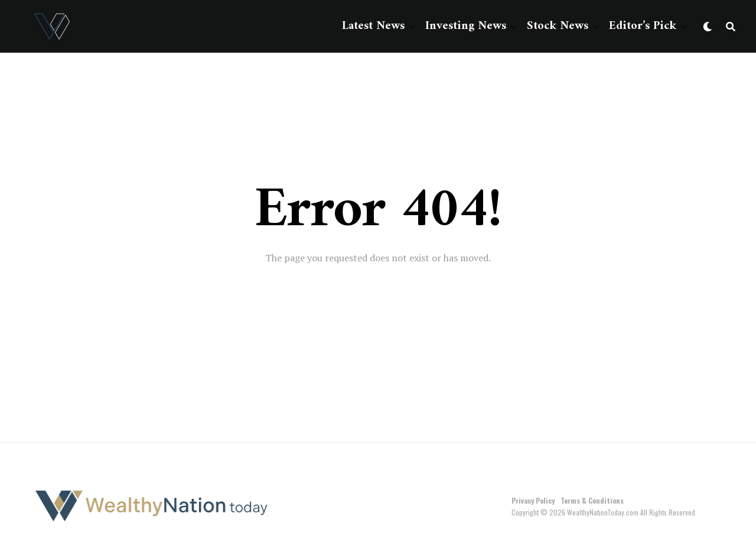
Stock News (558, 26)
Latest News (373, 26)
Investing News (466, 26)
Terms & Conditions (592, 500)
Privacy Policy (533, 500)
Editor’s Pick (643, 26)
